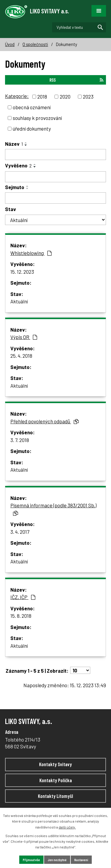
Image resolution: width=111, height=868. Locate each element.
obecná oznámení (32, 107)
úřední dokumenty (32, 129)
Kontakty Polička (56, 780)
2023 (88, 96)
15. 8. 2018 (21, 616)
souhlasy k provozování (37, 118)
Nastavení (81, 860)
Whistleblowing (31, 253)
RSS (76, 80)
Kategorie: (17, 96)
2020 (65, 96)
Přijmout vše (31, 860)
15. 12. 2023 (22, 272)
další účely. (67, 827)
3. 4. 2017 (20, 532)
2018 (42, 96)
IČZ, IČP (23, 597)
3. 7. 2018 (20, 440)
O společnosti (35, 44)
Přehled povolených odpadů (45, 421)
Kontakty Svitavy (55, 764)
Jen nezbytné (57, 860)
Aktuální (19, 301)
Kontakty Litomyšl (55, 796)
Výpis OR (24, 337)
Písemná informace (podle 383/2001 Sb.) (53, 509)
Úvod (10, 44)
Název (14, 144)
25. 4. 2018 (21, 356)
